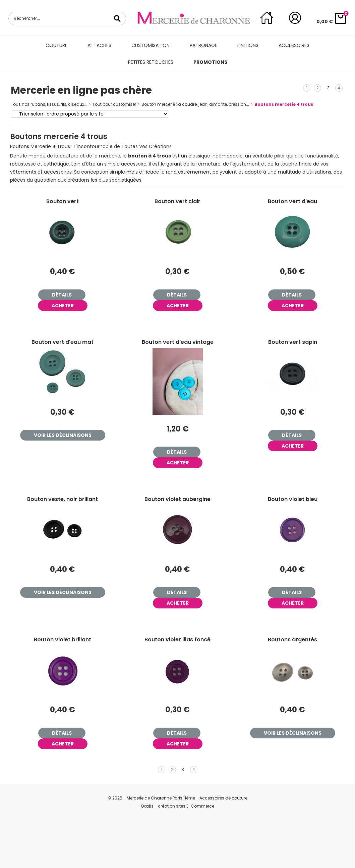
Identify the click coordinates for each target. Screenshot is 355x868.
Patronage (203, 45)
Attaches (99, 45)
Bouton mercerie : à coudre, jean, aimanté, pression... (195, 104)
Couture (56, 45)
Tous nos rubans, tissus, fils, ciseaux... (49, 104)
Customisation (151, 45)
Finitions (248, 45)
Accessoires (294, 45)
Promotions (210, 62)
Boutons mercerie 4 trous (284, 104)
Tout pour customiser (114, 104)
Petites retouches (151, 62)
